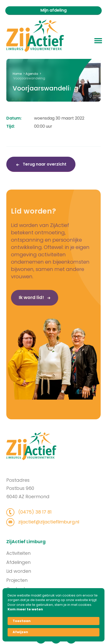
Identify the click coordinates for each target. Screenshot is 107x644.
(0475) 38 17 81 (32, 512)
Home (17, 74)
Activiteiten (20, 553)
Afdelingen (20, 562)
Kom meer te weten (25, 609)
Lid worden (21, 571)
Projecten (19, 580)
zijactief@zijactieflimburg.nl (46, 522)
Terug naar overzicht (44, 164)
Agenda (32, 74)
